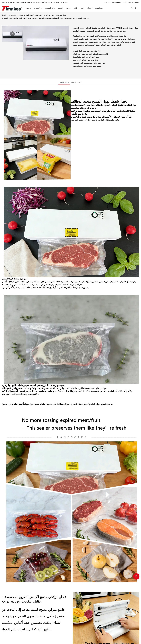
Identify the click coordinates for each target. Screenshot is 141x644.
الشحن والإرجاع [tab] (76, 82)
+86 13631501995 (132, 2)
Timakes (5, 15)
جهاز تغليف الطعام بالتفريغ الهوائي (30, 15)
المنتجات (14, 15)
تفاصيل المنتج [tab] (64, 82)
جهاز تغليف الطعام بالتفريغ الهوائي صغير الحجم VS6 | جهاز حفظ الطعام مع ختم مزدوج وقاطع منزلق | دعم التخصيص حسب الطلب (46, 18)
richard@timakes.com (115, 2)
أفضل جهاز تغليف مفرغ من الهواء (55, 15)
